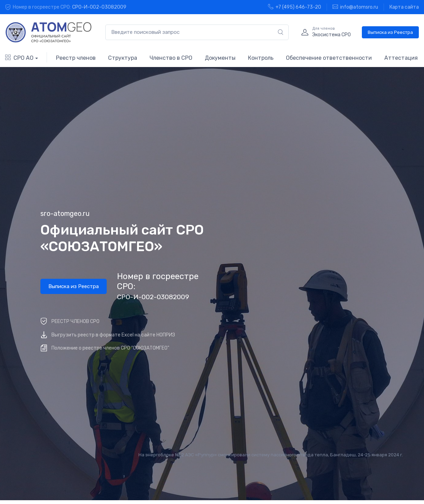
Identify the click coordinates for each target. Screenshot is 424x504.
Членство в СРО (171, 58)
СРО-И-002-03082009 (99, 7)
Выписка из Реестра (390, 32)
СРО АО (19, 58)
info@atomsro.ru (355, 7)
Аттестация (401, 58)
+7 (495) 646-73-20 (295, 7)
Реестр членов (76, 58)
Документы (220, 58)
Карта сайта (404, 7)
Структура (123, 58)
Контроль (261, 58)
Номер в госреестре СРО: (158, 286)
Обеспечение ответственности (329, 58)
